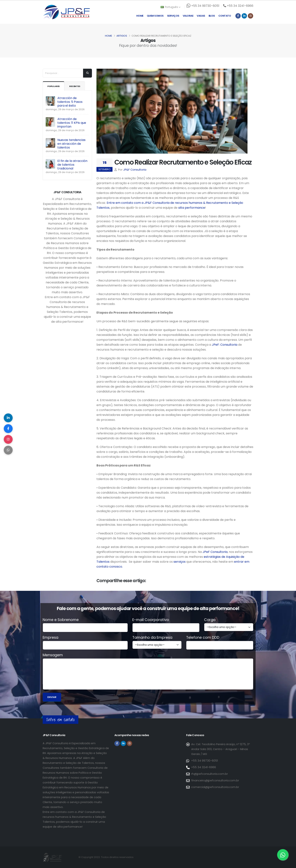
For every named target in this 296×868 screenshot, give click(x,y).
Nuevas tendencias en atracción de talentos (71, 144)
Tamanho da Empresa (152, 638)
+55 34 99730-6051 (204, 761)
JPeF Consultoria (215, 552)
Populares (55, 86)
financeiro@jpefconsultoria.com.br (215, 780)
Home (140, 16)
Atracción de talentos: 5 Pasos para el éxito (70, 102)
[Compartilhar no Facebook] (8, 428)
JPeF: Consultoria (225, 345)
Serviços (173, 16)
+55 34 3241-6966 (203, 767)
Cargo (210, 620)
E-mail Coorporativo (151, 620)
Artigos (122, 36)
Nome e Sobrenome (61, 620)
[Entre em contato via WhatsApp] (283, 855)
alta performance (192, 208)
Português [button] (170, 7)
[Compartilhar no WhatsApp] (8, 451)
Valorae (188, 16)
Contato (225, 16)
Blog (212, 16)
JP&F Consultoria (135, 170)
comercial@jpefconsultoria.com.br (215, 787)
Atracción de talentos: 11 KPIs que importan (72, 123)
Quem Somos (155, 16)
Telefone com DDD (203, 638)
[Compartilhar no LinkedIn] (8, 417)
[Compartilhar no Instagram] (8, 440)
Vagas (201, 16)
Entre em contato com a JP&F (129, 203)
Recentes (78, 86)
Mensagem (53, 655)
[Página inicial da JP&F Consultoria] (66, 12)
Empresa (50, 638)
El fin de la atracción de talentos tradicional (72, 165)
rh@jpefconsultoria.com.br (209, 774)
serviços (179, 562)
